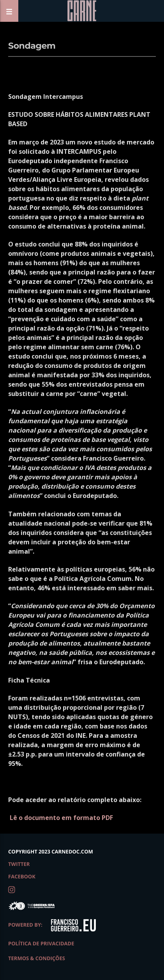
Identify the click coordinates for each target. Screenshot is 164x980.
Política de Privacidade (41, 943)
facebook (22, 876)
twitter (19, 864)
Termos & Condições (37, 958)
